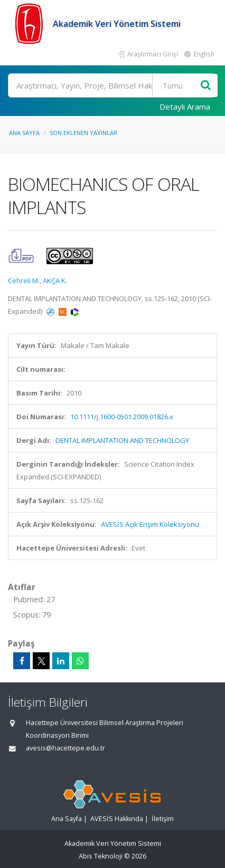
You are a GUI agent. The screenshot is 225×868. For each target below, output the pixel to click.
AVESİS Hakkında (117, 819)
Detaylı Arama (185, 107)
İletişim (163, 819)
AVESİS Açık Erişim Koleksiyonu (150, 524)
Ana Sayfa (24, 133)
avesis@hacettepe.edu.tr (65, 748)
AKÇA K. (55, 281)
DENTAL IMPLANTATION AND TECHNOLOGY (122, 440)
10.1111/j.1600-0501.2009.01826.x (122, 417)
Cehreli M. (24, 281)
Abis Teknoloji (101, 856)
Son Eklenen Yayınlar (83, 133)
